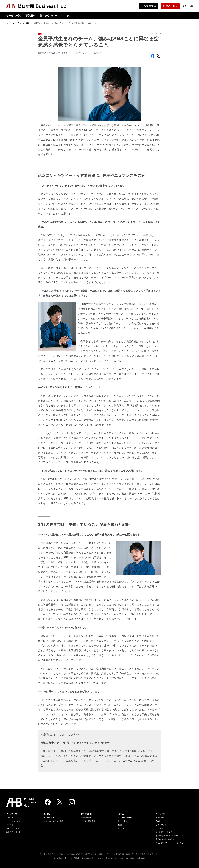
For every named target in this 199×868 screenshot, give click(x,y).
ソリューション (13, 828)
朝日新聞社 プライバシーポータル (169, 843)
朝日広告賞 (160, 818)
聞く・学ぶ (123, 821)
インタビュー (49, 818)
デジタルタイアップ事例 (53, 821)
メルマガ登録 (149, 6)
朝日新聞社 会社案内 (164, 832)
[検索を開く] (185, 6)
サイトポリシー (162, 828)
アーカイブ (160, 814)
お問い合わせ (170, 6)
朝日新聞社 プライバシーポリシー (169, 836)
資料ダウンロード (50, 16)
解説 (27, 23)
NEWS (121, 828)
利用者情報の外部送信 (165, 839)
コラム (68, 16)
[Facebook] (48, 802)
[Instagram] (72, 802)
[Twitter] (60, 802)
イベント (10, 825)
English (159, 821)
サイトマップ (161, 825)
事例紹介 (30, 16)
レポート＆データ (125, 818)
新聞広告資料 (86, 818)
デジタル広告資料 (88, 821)
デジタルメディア (13, 821)
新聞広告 (10, 818)
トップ (9, 23)
